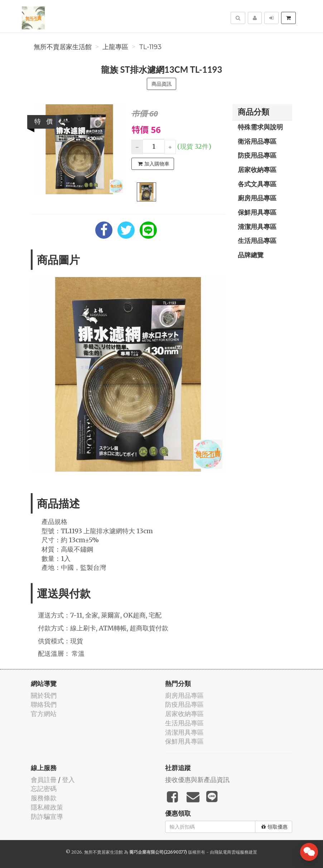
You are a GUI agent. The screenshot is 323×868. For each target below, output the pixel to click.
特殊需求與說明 (260, 127)
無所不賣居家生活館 (63, 47)
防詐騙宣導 (47, 817)
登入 (68, 780)
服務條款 (44, 798)
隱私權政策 (47, 807)
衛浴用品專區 (257, 141)
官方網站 (44, 714)
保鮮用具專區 (257, 212)
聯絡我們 (44, 704)
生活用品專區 (257, 240)
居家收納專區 (257, 170)
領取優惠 (274, 827)
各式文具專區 (257, 184)
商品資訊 (161, 84)
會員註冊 (44, 780)
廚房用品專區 (257, 198)
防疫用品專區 (257, 155)
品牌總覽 (251, 255)
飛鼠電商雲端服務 (231, 852)
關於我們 (44, 695)
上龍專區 (115, 47)
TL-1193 (150, 47)
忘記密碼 (44, 789)
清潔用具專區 (257, 226)
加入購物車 (154, 164)
